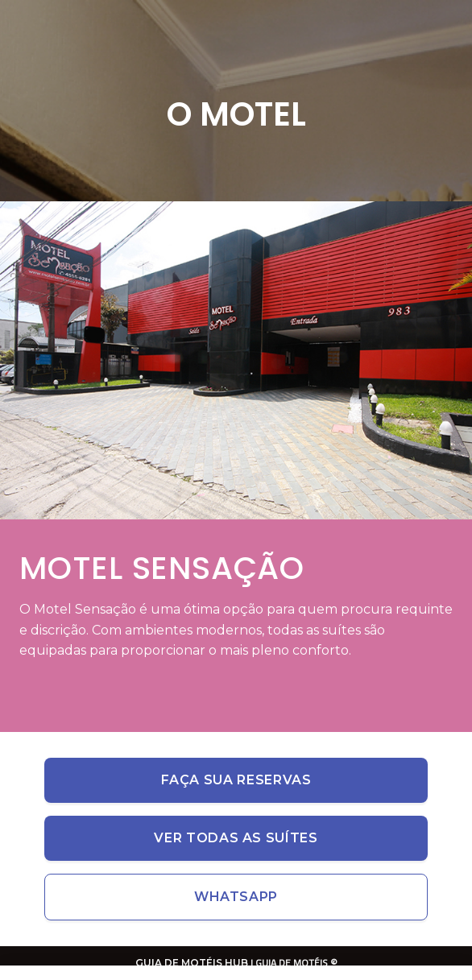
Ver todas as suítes (236, 838)
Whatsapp (236, 897)
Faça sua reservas (236, 780)
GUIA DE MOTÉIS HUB (192, 963)
